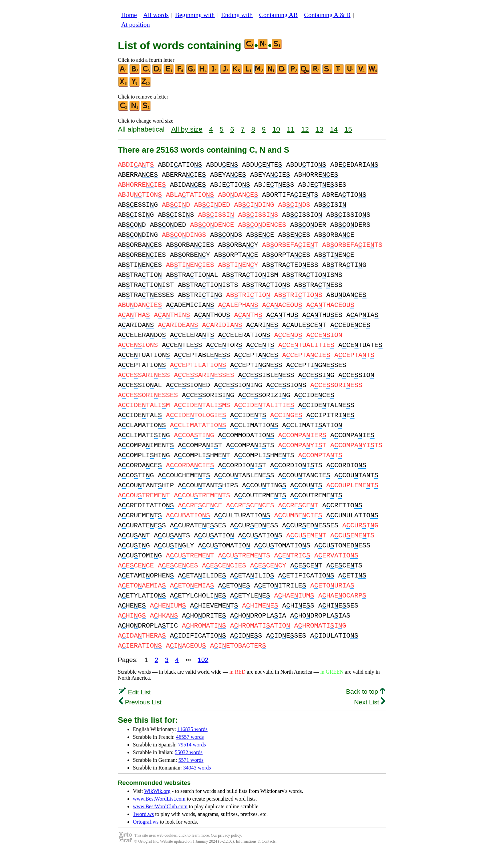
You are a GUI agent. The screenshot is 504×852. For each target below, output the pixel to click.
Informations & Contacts (256, 841)
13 (319, 129)
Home (129, 15)
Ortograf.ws (146, 822)
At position (136, 25)
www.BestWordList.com (159, 799)
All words (156, 15)
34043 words (197, 768)
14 (334, 129)
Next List (370, 702)
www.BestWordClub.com (160, 806)
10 (276, 129)
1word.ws (143, 814)
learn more (200, 835)
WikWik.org (157, 791)
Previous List (140, 702)
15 (348, 129)
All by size (187, 129)
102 (203, 660)
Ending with (237, 15)
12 (305, 129)
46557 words (190, 737)
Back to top (366, 692)
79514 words (192, 745)
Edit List (135, 692)
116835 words (192, 729)
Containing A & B (327, 15)
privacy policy (229, 835)
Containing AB (278, 15)
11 (291, 129)
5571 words (191, 760)
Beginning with (195, 15)
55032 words (189, 752)
